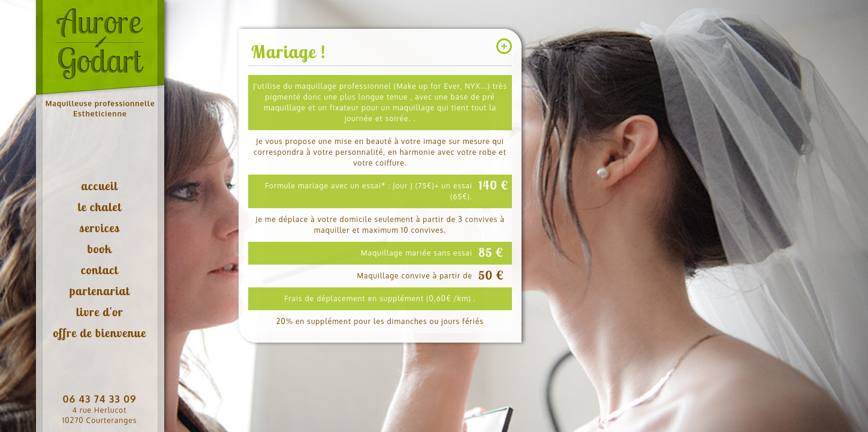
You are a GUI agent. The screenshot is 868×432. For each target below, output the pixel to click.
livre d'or (100, 312)
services (99, 228)
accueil (99, 186)
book (100, 249)
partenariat (100, 291)
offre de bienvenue (99, 333)
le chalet (100, 207)
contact (100, 270)
